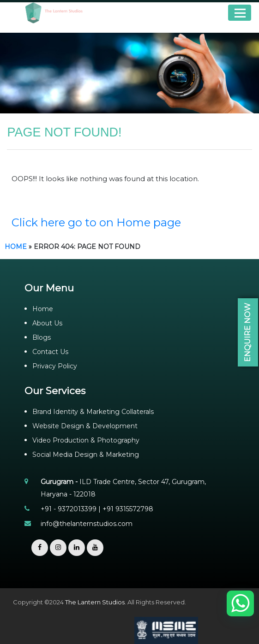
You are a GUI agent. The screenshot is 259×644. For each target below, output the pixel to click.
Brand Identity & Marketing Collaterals (93, 412)
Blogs (42, 337)
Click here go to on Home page (96, 222)
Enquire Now (248, 332)
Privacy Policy (55, 366)
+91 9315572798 (128, 509)
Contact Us (50, 352)
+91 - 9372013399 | (72, 509)
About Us (47, 323)
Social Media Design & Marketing (86, 455)
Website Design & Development (85, 426)
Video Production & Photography (86, 440)
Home (16, 247)
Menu (240, 13)
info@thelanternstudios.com (87, 524)
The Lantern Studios (95, 602)
